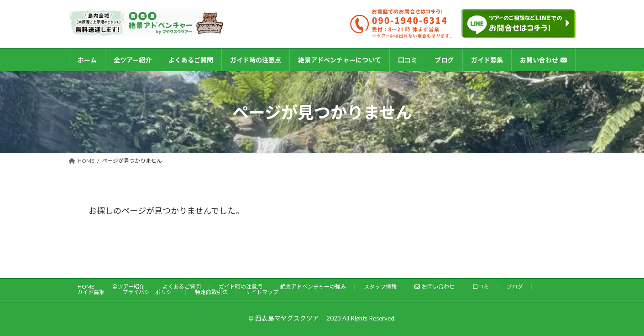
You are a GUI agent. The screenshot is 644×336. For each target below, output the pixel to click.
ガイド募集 (91, 292)
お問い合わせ (435, 287)
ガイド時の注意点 (241, 287)
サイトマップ (262, 292)
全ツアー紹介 (128, 287)
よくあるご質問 (182, 287)
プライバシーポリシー (150, 292)
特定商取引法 (211, 292)
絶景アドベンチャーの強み (313, 287)
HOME (86, 287)
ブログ (515, 287)
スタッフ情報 (380, 287)
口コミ (481, 287)
